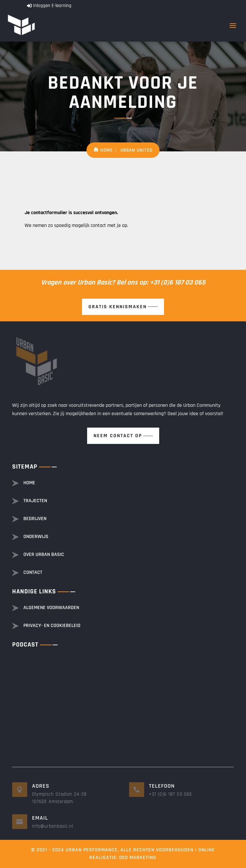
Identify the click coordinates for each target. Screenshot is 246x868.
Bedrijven (35, 519)
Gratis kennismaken (118, 307)
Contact (33, 572)
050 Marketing (138, 858)
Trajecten (35, 501)
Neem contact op (118, 436)
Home (107, 150)
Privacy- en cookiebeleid (52, 626)
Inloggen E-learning (52, 6)
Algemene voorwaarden (51, 608)
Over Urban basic (44, 555)
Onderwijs (36, 537)
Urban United (136, 150)
